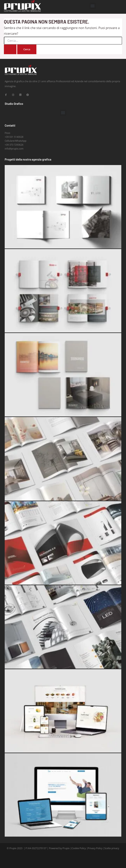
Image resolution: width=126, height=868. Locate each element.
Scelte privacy (112, 848)
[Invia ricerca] (10, 49)
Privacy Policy (95, 848)
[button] (93, 6)
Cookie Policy (79, 848)
